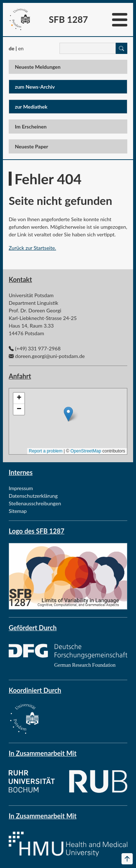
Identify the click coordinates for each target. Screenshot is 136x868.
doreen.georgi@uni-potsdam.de (50, 356)
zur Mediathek (31, 107)
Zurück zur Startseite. (32, 248)
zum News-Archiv (35, 87)
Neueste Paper (32, 146)
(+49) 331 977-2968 (38, 348)
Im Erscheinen (31, 127)
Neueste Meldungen (38, 67)
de (11, 48)
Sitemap (18, 511)
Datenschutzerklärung (33, 496)
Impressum (21, 488)
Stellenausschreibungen (35, 503)
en (21, 48)
